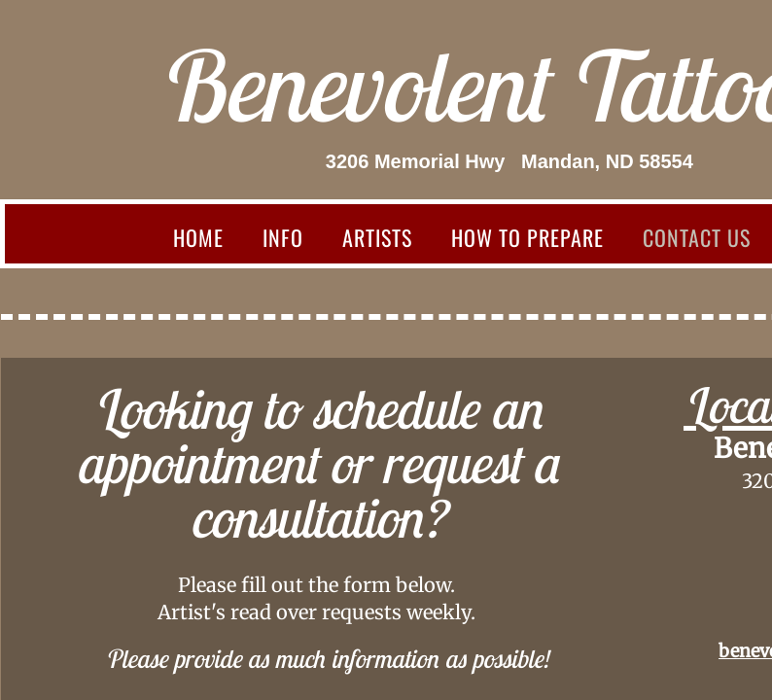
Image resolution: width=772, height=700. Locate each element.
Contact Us (697, 237)
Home (198, 237)
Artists (377, 237)
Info (283, 237)
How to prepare (527, 237)
